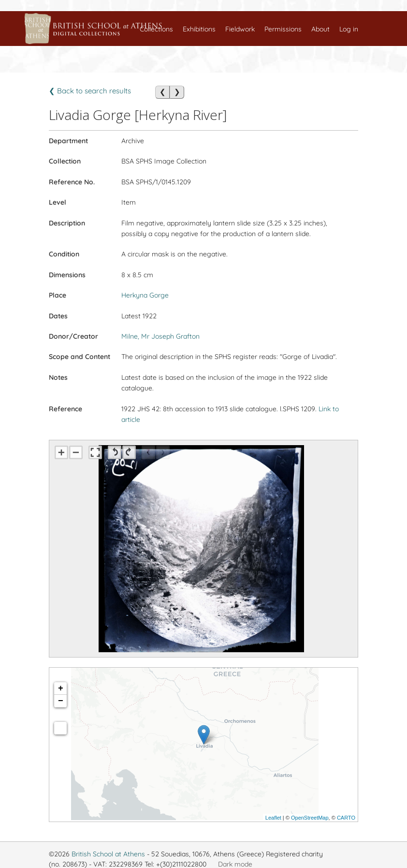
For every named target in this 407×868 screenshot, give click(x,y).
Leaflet (273, 818)
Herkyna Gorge (145, 295)
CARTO (346, 818)
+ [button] (61, 688)
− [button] (61, 701)
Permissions (283, 29)
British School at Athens (108, 854)
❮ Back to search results (90, 91)
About (320, 29)
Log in (349, 29)
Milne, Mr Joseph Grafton (160, 336)
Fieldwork (240, 29)
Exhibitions (199, 29)
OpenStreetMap (310, 818)
